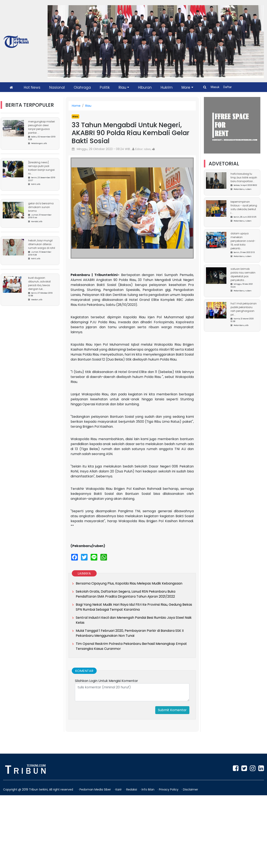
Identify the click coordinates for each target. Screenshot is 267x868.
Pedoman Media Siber (96, 789)
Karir (119, 789)
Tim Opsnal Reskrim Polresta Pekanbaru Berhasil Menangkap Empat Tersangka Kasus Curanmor (131, 646)
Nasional (57, 87)
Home (76, 106)
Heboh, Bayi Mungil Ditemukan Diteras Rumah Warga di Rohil (42, 244)
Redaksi (132, 789)
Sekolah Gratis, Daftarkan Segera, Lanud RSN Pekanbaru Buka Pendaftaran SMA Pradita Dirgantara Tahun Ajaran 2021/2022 (126, 594)
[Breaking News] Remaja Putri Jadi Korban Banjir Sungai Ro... (41, 168)
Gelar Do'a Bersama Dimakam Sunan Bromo (41, 207)
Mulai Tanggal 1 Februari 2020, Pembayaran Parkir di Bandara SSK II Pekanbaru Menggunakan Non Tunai (130, 633)
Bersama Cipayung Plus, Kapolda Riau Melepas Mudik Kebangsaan (129, 583)
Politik (105, 87)
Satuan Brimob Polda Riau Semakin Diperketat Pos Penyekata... (243, 274)
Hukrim (167, 87)
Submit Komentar (172, 710)
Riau (122, 87)
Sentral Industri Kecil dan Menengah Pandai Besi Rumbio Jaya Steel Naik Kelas (134, 620)
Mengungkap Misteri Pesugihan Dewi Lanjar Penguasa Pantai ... (41, 127)
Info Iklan (148, 789)
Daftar (228, 87)
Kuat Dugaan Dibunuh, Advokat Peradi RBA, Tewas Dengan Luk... (39, 283)
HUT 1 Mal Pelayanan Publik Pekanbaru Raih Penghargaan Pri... (244, 309)
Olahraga (82, 87)
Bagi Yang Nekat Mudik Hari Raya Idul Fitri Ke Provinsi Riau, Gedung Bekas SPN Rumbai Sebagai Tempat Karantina (134, 607)
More (186, 87)
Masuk (215, 87)
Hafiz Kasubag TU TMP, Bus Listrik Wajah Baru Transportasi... (244, 177)
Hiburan (145, 87)
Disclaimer (191, 789)
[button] (80, 204)
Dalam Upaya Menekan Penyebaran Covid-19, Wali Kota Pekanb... (243, 241)
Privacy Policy (169, 789)
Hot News (32, 87)
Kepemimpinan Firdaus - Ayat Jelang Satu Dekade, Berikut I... (244, 207)
